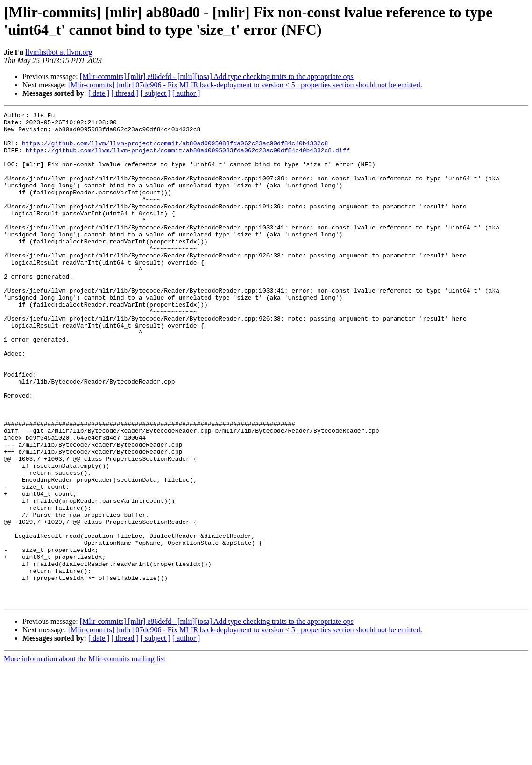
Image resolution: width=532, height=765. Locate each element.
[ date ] (99, 93)
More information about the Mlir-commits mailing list (85, 757)
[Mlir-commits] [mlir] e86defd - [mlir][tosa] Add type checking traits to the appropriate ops (217, 76)
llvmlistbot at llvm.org (59, 52)
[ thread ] (125, 93)
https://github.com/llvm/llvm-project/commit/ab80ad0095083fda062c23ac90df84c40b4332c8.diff (188, 158)
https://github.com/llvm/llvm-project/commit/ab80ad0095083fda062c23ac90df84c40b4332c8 (175, 150)
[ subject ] (156, 93)
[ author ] (186, 93)
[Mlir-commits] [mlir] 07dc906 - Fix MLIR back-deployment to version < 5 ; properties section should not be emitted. (245, 85)
